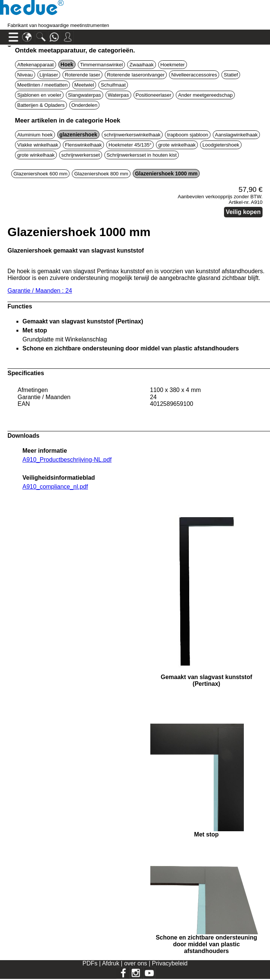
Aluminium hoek (35, 135)
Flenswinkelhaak (84, 145)
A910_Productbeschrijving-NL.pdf (67, 460)
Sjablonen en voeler (39, 95)
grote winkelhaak (177, 145)
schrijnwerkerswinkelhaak (132, 135)
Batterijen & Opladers (41, 105)
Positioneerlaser (154, 95)
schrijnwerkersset (81, 155)
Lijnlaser (49, 75)
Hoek (67, 64)
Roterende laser (82, 75)
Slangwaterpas (85, 95)
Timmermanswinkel (101, 65)
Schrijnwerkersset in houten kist (142, 155)
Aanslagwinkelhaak (236, 135)
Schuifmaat (113, 85)
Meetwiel (84, 85)
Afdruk (112, 963)
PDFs (90, 963)
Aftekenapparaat (36, 65)
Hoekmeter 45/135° (130, 145)
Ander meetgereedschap (205, 95)
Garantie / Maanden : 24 (40, 291)
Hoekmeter (173, 65)
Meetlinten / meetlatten (42, 85)
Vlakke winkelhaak (38, 145)
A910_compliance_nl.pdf (55, 487)
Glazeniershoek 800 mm (101, 174)
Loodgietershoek (221, 145)
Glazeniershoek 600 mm (40, 174)
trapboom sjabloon (188, 135)
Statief (231, 75)
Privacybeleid (170, 963)
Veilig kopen (243, 212)
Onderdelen (85, 105)
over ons (136, 963)
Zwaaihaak (141, 65)
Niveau (25, 75)
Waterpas (118, 95)
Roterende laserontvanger (136, 75)
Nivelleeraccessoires (194, 75)
